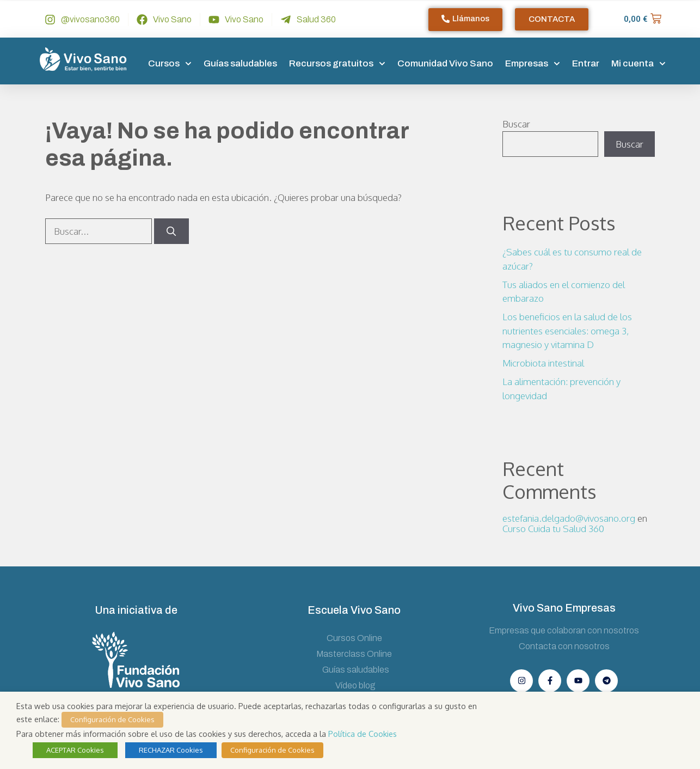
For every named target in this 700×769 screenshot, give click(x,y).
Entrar (586, 63)
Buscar (516, 124)
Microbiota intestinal (543, 363)
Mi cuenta (638, 64)
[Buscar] (171, 231)
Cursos (170, 64)
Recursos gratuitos (337, 64)
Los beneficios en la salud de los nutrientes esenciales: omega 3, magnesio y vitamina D (567, 331)
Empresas (533, 64)
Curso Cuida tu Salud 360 (553, 529)
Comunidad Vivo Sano (445, 63)
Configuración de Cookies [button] (112, 719)
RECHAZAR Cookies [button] (171, 750)
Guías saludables (240, 63)
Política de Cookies (363, 734)
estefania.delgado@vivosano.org (569, 518)
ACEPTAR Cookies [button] (75, 750)
